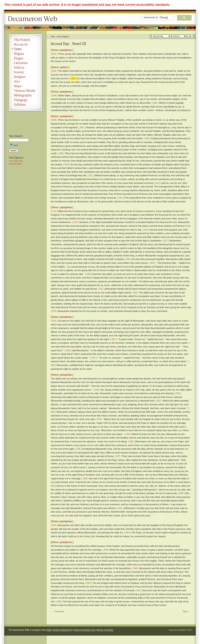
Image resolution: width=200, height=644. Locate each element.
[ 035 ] (131, 441)
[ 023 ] (54, 311)
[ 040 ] (181, 493)
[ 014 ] (54, 211)
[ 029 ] (97, 390)
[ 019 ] (152, 263)
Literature (25, 63)
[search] (156, 17)
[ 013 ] (121, 198)
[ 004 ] (54, 95)
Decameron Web (34, 19)
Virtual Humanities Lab (84, 630)
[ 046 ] (89, 583)
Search (14, 151)
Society (25, 72)
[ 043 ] (128, 533)
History (25, 68)
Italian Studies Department (59, 630)
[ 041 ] (120, 508)
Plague (25, 58)
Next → (187, 611)
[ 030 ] (178, 393)
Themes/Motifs (25, 91)
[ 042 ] (54, 525)
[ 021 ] (101, 289)
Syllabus (25, 105)
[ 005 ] (155, 103)
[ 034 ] (128, 434)
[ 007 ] (82, 127)
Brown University (105, 630)
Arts (25, 81)
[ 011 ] (91, 175)
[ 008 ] (147, 138)
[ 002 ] (54, 71)
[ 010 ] (67, 164)
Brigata (25, 54)
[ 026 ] (68, 350)
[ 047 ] (139, 590)
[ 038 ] (85, 478)
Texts (25, 49)
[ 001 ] (54, 54)
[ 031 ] (159, 401)
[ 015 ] (75, 222)
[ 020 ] (89, 274)
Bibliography (25, 95)
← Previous (58, 611)
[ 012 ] (158, 183)
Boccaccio (25, 44)
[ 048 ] (59, 602)
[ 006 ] (54, 120)
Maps (25, 86)
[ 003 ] (73, 78)
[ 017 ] (166, 241)
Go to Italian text (16, 161)
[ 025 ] (113, 339)
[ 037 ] (118, 456)
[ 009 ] (61, 153)
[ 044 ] (106, 550)
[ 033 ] (99, 419)
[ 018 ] (128, 259)
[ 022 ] (135, 293)
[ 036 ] (79, 449)
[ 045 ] (136, 568)
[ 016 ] (146, 230)
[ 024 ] (54, 321)
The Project (25, 40)
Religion (25, 77)
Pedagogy (25, 100)
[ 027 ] (94, 358)
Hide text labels (15, 164)
